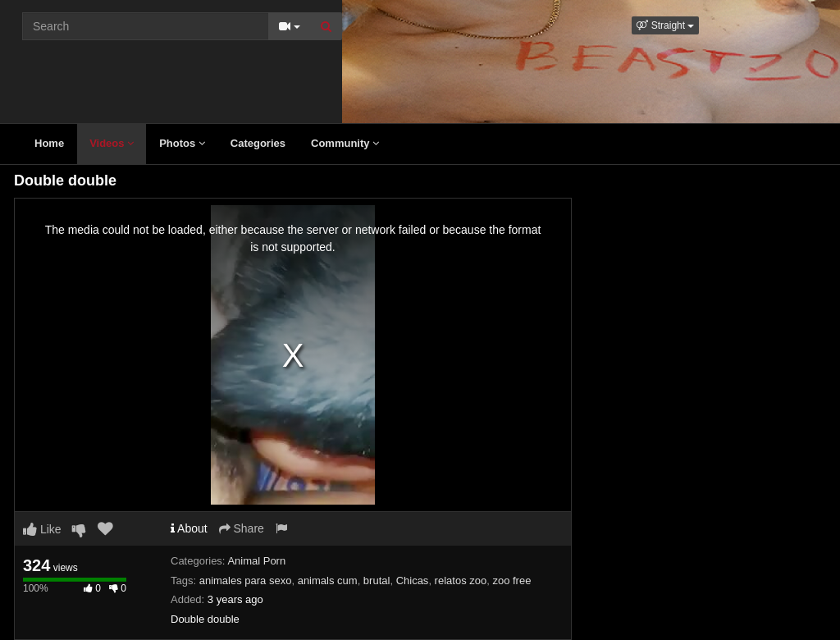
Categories (258, 143)
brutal (377, 581)
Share (242, 528)
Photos (182, 143)
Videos (112, 143)
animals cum (328, 581)
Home (49, 143)
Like (42, 529)
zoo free (511, 581)
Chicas (413, 581)
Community (345, 143)
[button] (665, 25)
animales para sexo (246, 581)
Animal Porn (256, 561)
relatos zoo (461, 581)
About (189, 528)
